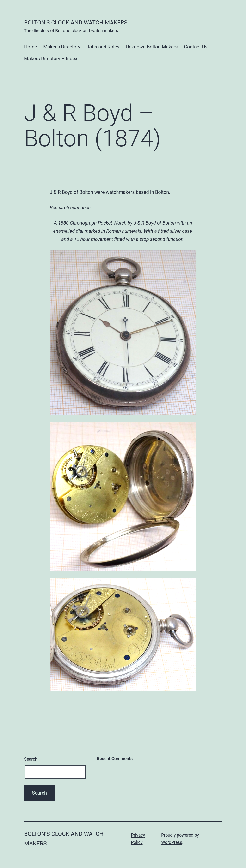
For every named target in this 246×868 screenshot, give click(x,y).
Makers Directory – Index (51, 59)
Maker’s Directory (62, 47)
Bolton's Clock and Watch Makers (76, 23)
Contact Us (196, 47)
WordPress (172, 842)
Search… (32, 759)
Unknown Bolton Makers (152, 47)
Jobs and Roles (103, 47)
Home (31, 47)
